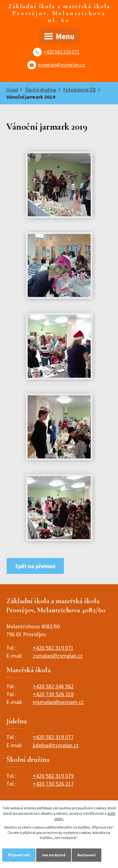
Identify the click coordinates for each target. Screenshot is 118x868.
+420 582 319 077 (53, 737)
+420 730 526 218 (53, 694)
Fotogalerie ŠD (79, 90)
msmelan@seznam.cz (58, 702)
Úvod (12, 90)
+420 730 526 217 (53, 784)
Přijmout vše (19, 855)
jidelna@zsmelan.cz (56, 745)
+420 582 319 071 (61, 52)
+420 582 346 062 (53, 686)
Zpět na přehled (35, 566)
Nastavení (87, 855)
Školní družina (41, 90)
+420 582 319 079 (53, 776)
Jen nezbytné (54, 855)
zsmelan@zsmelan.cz (61, 65)
